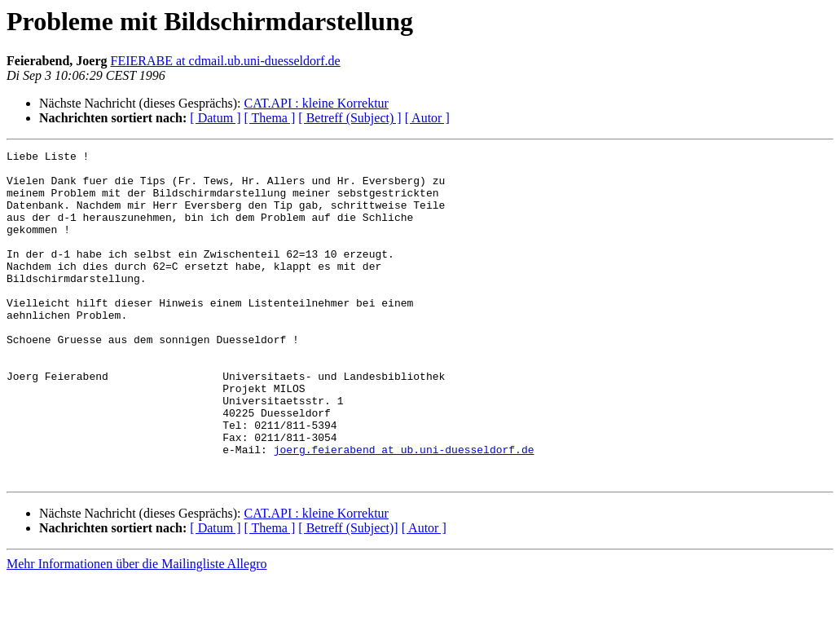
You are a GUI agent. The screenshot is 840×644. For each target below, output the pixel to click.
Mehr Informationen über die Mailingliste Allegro (136, 630)
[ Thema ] (270, 118)
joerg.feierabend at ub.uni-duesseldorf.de (404, 510)
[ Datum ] (215, 118)
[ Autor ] (427, 118)
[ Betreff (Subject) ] (350, 118)
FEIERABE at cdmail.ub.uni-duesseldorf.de (226, 61)
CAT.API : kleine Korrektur (316, 103)
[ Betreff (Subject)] (348, 594)
